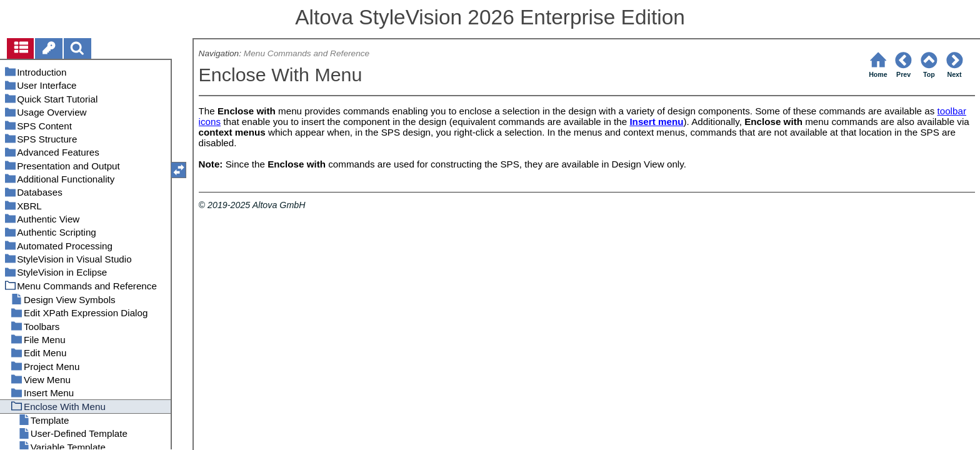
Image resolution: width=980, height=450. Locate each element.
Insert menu (656, 122)
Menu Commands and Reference (307, 53)
